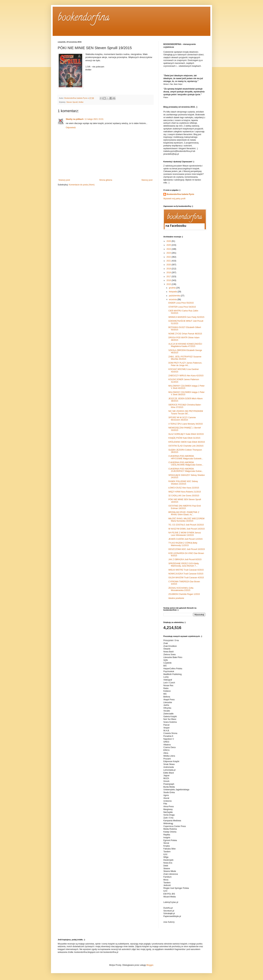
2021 (169, 261)
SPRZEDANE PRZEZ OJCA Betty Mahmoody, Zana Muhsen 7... (184, 565)
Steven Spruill (72, 102)
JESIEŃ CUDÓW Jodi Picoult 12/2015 (185, 539)
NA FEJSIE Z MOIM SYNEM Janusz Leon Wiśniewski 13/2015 (185, 534)
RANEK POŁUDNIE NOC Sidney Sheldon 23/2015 (183, 483)
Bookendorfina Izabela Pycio (180, 194)
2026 (169, 241)
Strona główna (106, 180)
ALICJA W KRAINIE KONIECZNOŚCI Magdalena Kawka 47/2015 (185, 345)
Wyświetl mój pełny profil (174, 199)
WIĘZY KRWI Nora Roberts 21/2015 (185, 492)
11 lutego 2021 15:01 (94, 119)
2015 (169, 284)
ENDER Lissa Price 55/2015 (181, 303)
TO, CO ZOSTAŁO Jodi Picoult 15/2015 (186, 525)
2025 (169, 245)
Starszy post (147, 180)
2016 (169, 280)
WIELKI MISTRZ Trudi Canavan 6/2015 (186, 570)
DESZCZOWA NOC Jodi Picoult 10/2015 (187, 549)
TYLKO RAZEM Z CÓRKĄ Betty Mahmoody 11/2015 (183, 544)
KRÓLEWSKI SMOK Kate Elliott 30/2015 (187, 442)
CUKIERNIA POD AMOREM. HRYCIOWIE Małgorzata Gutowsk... (186, 457)
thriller (81, 102)
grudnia (173, 288)
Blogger (150, 965)
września (173, 300)
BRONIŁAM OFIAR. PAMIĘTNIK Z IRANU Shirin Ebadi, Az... (184, 513)
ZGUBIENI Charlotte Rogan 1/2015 (184, 594)
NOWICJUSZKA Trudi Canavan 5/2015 (186, 574)
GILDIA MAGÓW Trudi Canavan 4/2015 (186, 578)
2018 (169, 273)
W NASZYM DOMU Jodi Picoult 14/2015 (187, 529)
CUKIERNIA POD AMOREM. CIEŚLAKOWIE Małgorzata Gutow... (186, 464)
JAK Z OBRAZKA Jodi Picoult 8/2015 (185, 559)
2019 (169, 269)
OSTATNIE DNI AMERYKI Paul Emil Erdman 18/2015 (185, 507)
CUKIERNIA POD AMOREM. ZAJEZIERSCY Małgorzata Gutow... (186, 470)
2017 (169, 277)
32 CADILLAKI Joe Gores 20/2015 (184, 496)
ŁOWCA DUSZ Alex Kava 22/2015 (184, 488)
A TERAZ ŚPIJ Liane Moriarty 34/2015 (186, 424)
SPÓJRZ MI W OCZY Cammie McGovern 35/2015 (182, 419)
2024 (169, 249)
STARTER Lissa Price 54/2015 (182, 307)
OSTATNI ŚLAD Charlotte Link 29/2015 (186, 446)
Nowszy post (64, 180)
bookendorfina (84, 18)
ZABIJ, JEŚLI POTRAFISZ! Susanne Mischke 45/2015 (185, 358)
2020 (169, 265)
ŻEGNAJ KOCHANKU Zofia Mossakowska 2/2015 (181, 589)
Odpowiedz (71, 128)
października (175, 296)
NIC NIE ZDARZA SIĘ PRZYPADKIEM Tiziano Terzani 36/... (186, 412)
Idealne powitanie (176, 598)
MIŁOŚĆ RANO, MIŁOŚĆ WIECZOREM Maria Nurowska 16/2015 (186, 520)
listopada (173, 292)
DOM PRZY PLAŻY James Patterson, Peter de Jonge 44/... (185, 364)
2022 (169, 257)
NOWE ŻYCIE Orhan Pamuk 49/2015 (185, 334)
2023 (169, 253)
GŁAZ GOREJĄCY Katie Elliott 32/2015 (186, 434)
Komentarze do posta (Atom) (82, 185)
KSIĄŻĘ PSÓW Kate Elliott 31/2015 (184, 438)
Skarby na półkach (75, 119)
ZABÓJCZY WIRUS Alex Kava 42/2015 (186, 376)
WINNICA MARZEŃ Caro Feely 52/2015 (186, 317)
